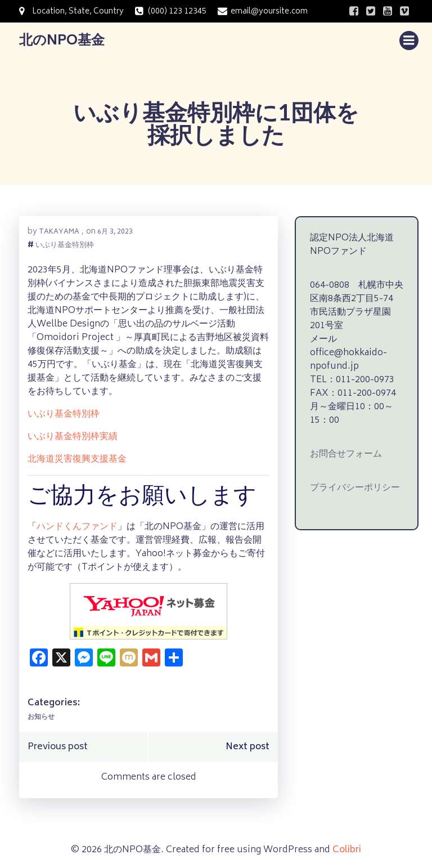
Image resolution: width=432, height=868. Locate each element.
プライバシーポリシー (355, 488)
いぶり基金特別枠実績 (73, 437)
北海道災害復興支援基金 (77, 459)
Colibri (347, 850)
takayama (59, 232)
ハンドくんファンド (77, 527)
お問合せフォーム (346, 454)
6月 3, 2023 (115, 232)
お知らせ (41, 717)
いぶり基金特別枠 (65, 246)
